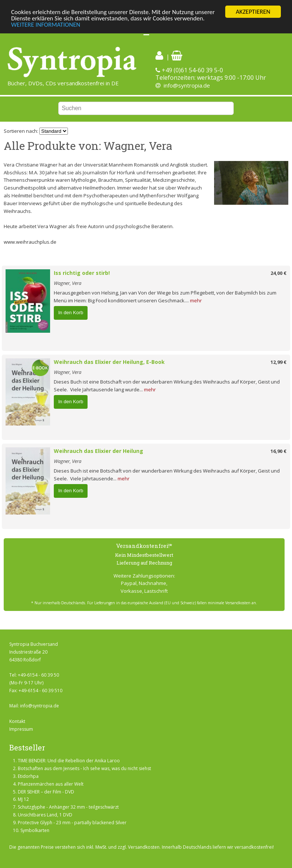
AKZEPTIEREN (253, 12)
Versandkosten (144, 847)
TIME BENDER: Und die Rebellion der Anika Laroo (69, 761)
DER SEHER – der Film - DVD (46, 792)
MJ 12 (23, 799)
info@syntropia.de (187, 85)
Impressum (21, 729)
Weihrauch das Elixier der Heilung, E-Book (109, 362)
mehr (196, 300)
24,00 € (278, 273)
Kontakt (17, 721)
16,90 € (278, 451)
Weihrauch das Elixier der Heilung (99, 451)
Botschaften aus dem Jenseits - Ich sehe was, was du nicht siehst (84, 768)
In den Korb (71, 313)
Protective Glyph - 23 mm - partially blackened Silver (72, 823)
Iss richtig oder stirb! (82, 273)
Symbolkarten (35, 830)
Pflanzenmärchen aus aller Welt (51, 784)
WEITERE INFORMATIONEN (46, 25)
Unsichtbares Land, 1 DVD (45, 815)
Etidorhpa (28, 776)
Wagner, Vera (68, 283)
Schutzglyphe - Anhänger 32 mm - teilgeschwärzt (68, 807)
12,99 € (278, 362)
